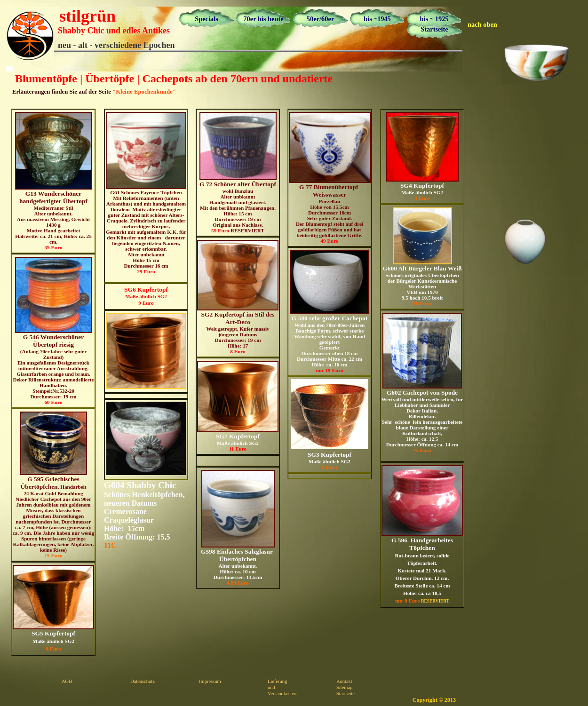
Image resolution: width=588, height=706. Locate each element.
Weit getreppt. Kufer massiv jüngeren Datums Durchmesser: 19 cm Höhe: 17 (238, 297)
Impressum (210, 681)
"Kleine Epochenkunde (143, 92)
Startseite (434, 29)
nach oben (482, 24)
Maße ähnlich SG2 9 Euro (146, 296)
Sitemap (344, 687)
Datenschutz (143, 681)
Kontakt (344, 681)
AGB (67, 681)
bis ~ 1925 (434, 19)
